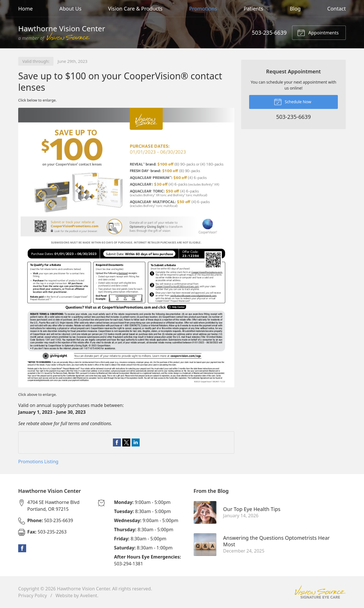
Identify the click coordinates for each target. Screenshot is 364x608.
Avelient (88, 595)
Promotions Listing (38, 462)
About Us (71, 9)
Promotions (203, 9)
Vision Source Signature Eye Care (320, 592)
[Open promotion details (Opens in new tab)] (126, 248)
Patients (254, 9)
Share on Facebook (117, 442)
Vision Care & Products (135, 9)
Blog (295, 9)
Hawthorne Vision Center (83, 589)
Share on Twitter (126, 442)
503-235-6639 (269, 33)
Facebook (22, 548)
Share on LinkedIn (136, 442)
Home (25, 9)
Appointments (318, 32)
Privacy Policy (33, 595)
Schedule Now (293, 102)
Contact (337, 9)
